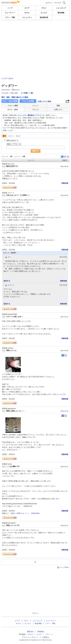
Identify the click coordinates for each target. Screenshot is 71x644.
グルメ (44, 8)
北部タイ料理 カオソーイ (20, 513)
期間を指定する (12, 141)
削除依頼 (65, 183)
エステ (39, 634)
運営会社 (30, 632)
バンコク (5, 93)
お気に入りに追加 (44, 101)
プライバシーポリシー (30, 637)
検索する (36, 151)
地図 (58, 106)
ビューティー (10, 13)
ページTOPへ (65, 567)
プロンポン (14, 93)
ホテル (27, 13)
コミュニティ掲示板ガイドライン (30, 115)
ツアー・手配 (10, 17)
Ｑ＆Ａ (18, 136)
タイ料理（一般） (28, 93)
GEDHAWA (35, 513)
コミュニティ (27, 17)
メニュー (35, 106)
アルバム (35, 110)
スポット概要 (13, 106)
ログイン (49, 3)
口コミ (11, 136)
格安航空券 (44, 17)
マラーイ (11, 285)
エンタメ (44, 13)
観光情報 (61, 13)
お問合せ (46, 637)
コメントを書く (12, 188)
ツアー (48, 634)
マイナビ (58, 3)
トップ (10, 8)
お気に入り (58, 110)
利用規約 (41, 632)
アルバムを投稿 (28, 101)
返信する (7, 281)
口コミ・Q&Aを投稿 (10, 101)
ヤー (9, 257)
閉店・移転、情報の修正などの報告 (15, 97)
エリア (27, 8)
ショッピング (61, 8)
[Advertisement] (35, 41)
